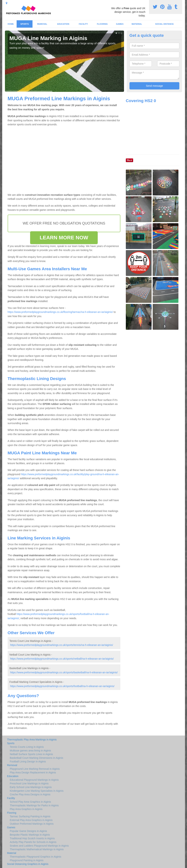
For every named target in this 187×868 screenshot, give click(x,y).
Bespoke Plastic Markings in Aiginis (30, 835)
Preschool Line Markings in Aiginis (29, 783)
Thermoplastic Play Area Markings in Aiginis (32, 740)
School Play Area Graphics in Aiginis (30, 802)
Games (120, 24)
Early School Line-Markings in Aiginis (31, 787)
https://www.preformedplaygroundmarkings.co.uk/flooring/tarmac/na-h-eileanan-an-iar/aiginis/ (60, 312)
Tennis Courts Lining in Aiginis (27, 747)
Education (63, 24)
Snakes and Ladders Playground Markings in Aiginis (39, 846)
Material (137, 24)
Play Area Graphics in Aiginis (26, 809)
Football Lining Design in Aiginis (28, 762)
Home (11, 24)
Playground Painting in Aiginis (27, 860)
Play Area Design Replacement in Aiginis (33, 772)
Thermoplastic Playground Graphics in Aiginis (36, 857)
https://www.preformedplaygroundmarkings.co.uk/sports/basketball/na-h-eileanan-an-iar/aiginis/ (64, 672)
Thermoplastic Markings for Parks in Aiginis (34, 805)
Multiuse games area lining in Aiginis (30, 751)
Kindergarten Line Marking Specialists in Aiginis (37, 791)
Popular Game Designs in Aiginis (28, 831)
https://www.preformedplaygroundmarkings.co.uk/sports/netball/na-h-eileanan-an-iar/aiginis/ (62, 659)
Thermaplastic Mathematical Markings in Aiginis (37, 849)
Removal (42, 24)
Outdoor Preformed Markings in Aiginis (32, 824)
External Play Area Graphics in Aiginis (31, 820)
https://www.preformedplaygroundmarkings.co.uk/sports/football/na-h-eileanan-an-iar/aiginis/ (62, 686)
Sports (24, 24)
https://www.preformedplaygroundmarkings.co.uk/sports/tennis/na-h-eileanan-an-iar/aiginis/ (61, 645)
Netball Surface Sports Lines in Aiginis (32, 754)
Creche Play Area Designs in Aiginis (30, 794)
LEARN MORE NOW (64, 238)
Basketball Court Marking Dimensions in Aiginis (37, 758)
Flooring (102, 24)
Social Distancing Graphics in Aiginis (28, 864)
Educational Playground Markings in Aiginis (34, 780)
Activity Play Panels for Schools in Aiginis (33, 842)
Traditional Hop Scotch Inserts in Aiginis (32, 838)
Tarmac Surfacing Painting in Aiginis (30, 816)
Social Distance (165, 24)
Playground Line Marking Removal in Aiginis (35, 769)
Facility (83, 24)
